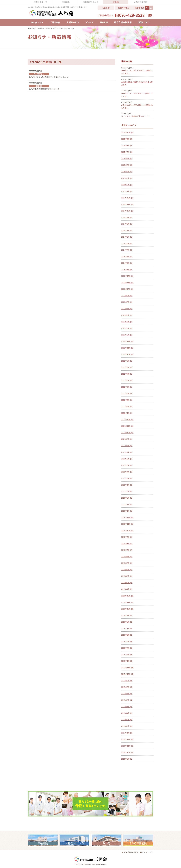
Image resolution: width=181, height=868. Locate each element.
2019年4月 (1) (127, 570)
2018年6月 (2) (127, 635)
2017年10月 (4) (127, 674)
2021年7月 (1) (127, 452)
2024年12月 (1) (127, 198)
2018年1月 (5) (127, 661)
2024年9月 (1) (127, 217)
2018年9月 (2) (127, 615)
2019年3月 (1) (127, 576)
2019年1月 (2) (127, 589)
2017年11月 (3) (127, 668)
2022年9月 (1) (127, 361)
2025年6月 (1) (127, 159)
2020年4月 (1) (127, 491)
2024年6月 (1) (127, 237)
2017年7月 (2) (127, 694)
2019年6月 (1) (127, 557)
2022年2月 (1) (127, 407)
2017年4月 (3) (127, 713)
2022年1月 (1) (127, 413)
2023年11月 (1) (127, 283)
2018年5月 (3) (127, 641)
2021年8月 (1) (127, 446)
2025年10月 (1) (127, 133)
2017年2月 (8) (127, 726)
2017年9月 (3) (127, 681)
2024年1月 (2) (127, 270)
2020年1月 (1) (127, 511)
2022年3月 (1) (127, 400)
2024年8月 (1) (127, 224)
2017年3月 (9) (127, 720)
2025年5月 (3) (127, 165)
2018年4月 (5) (127, 648)
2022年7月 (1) (127, 374)
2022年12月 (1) (127, 341)
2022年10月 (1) (127, 354)
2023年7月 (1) (127, 309)
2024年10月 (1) (127, 211)
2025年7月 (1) (127, 152)
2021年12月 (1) (127, 420)
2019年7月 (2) (127, 550)
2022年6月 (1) (127, 380)
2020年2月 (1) (127, 504)
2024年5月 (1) (127, 243)
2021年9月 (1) (127, 439)
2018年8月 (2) (127, 622)
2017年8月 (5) (127, 687)
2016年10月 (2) (127, 752)
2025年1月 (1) (127, 191)
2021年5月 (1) (127, 465)
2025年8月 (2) (127, 146)
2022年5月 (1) (127, 387)
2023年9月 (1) (127, 296)
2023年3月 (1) (127, 335)
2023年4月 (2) (127, 328)
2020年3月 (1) (127, 498)
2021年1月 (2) (127, 485)
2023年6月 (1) (127, 315)
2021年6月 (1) (127, 459)
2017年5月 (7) (127, 707)
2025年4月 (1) (127, 172)
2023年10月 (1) (127, 289)
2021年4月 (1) (127, 472)
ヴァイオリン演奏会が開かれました (135, 116)
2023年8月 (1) (127, 302)
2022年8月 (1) (127, 367)
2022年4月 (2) (127, 394)
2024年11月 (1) (127, 204)
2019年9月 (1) (127, 537)
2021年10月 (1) (127, 433)
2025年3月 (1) (127, 178)
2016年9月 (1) (127, 759)
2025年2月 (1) (127, 185)
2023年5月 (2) (127, 322)
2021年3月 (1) (127, 478)
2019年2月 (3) (127, 583)
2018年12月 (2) (127, 596)
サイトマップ (147, 852)
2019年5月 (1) (127, 563)
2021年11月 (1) (127, 426)
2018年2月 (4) (127, 655)
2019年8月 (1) (127, 544)
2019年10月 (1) (127, 531)
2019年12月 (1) (127, 517)
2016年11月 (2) (127, 746)
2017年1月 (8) (127, 733)
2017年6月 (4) (127, 700)
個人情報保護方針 (130, 852)
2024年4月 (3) (127, 250)
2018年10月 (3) (127, 609)
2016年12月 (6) (127, 739)
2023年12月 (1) (127, 276)
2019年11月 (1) (127, 524)
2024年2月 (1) (127, 263)
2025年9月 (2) (127, 139)
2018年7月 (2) (127, 628)
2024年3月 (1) (127, 256)
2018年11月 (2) (127, 602)
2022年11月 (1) (127, 348)
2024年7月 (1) (127, 230)
